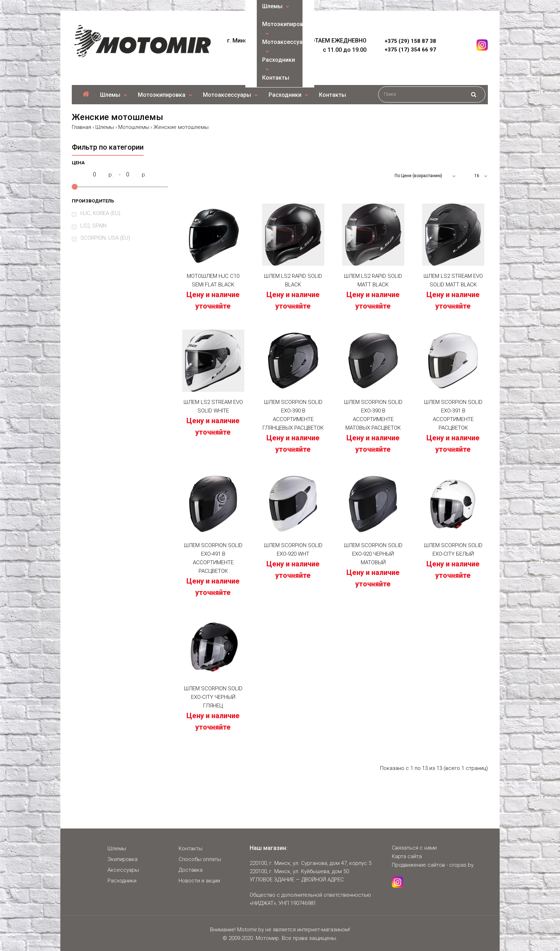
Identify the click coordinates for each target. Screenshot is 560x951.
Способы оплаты (200, 859)
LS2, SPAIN (93, 226)
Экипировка (122, 859)
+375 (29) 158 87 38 (410, 41)
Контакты (191, 849)
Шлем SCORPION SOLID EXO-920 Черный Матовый (373, 554)
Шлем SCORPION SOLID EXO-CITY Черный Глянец (213, 697)
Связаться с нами (414, 848)
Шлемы (105, 127)
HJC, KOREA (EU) (100, 213)
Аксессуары (123, 870)
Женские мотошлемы (181, 127)
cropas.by (461, 865)
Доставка (191, 870)
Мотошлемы (134, 127)
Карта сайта (407, 856)
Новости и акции (199, 881)
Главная (81, 127)
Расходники (122, 881)
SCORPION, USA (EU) (105, 238)
